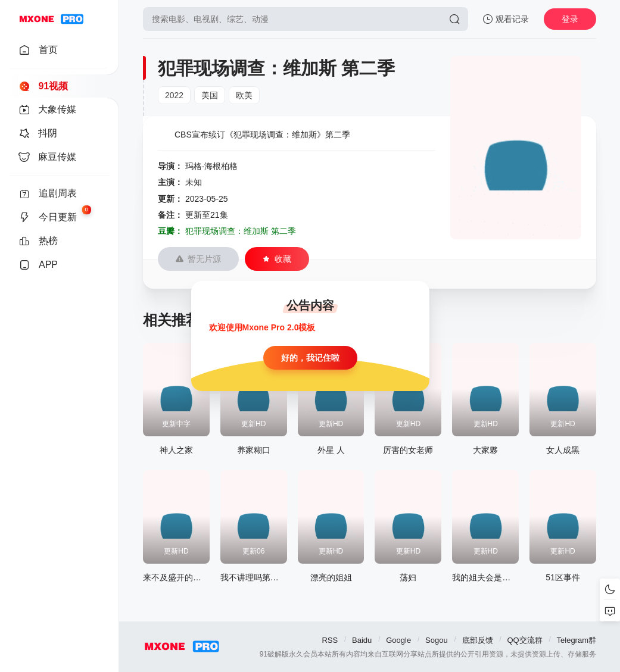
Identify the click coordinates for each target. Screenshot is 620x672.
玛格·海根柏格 (211, 166)
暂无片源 (198, 259)
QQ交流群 (524, 640)
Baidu (362, 640)
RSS (330, 640)
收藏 (277, 259)
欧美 (244, 95)
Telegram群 (577, 640)
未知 (194, 182)
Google (398, 640)
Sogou (437, 640)
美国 (210, 95)
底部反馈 (478, 640)
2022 (174, 95)
